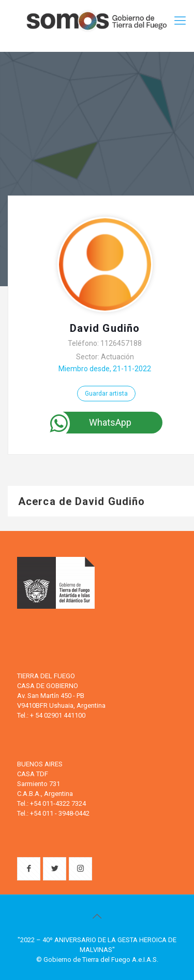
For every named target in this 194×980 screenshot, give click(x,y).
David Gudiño (105, 328)
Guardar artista (106, 394)
